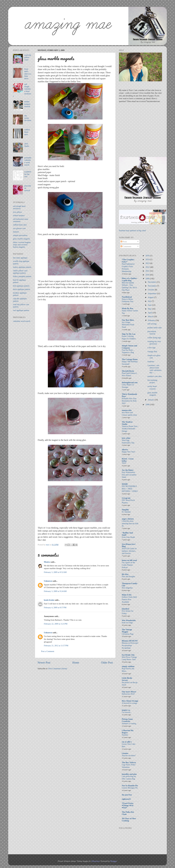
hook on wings (127, 623)
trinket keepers (19, 215)
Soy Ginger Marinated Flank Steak (128, 325)
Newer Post (44, 663)
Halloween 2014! (128, 694)
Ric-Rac (125, 574)
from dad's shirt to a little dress (28, 74)
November (152, 286)
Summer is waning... (130, 724)
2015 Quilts (27, 145)
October (151, 290)
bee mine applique (20, 258)
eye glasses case (19, 228)
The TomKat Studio (127, 423)
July (150, 301)
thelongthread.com (130, 382)
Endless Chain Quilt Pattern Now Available (129, 599)
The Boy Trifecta (129, 762)
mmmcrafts (127, 410)
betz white (126, 438)
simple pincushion (20, 235)
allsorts (125, 450)
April (150, 313)
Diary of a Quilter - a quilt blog (130, 279)
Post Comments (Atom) (58, 669)
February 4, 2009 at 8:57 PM (55, 608)
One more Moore (129, 692)
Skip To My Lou (129, 334)
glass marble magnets (21, 239)
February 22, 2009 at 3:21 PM (56, 624)
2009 (148, 279)
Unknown (48, 581)
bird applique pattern (21, 286)
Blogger (114, 861)
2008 (148, 405)
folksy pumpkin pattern (22, 276)
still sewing (152, 324)
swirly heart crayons (152, 387)
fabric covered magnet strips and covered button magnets (22, 245)
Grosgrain (126, 498)
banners (16, 232)
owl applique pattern (21, 310)
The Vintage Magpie (127, 631)
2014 (148, 259)
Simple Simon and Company (129, 347)
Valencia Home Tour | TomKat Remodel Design (130, 429)
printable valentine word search (28, 161)
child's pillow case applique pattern (20, 272)
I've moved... (127, 712)
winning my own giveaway (154, 343)
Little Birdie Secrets (127, 679)
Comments (126, 246)
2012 (148, 267)
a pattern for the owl (28, 174)
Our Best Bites (128, 320)
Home (76, 663)
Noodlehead (127, 297)
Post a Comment (48, 651)
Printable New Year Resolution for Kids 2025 (129, 401)
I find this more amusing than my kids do (130, 524)
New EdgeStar (127, 588)
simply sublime (128, 666)
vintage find (152, 352)
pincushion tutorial (152, 333)
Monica (47, 562)
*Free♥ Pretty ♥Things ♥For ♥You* (128, 805)
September (152, 293)
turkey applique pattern (22, 267)
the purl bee (127, 795)
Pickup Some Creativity (127, 720)
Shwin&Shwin (128, 371)
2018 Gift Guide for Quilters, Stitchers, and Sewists (129, 551)
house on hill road (129, 560)
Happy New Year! (129, 452)
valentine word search (22, 321)
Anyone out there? (129, 756)
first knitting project (152, 381)
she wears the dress (28, 118)
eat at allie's (127, 742)
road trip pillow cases (28, 57)
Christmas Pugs (128, 634)
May (150, 309)
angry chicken (128, 519)
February (152, 320)
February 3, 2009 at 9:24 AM (55, 591)
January (151, 400)
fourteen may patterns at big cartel (132, 231)
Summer (125, 735)
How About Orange (130, 701)
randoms (151, 362)
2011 (148, 271)
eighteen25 (126, 799)
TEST (124, 463)
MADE (125, 484)
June (150, 305)
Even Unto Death (128, 537)
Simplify (125, 510)
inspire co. (126, 710)
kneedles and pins (129, 774)
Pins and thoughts (128, 576)
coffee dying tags (154, 338)
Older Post (107, 663)
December (152, 282)
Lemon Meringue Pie (130, 788)
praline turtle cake (154, 328)
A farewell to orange (129, 703)
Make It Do (127, 595)
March (151, 316)
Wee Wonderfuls (129, 620)
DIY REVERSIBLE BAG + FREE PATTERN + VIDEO (130, 489)
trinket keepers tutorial (27, 104)
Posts (124, 242)
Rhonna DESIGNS (130, 641)
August (151, 297)
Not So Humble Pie (130, 786)
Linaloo (125, 753)
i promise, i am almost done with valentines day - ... (154, 369)
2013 (148, 263)
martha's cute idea (154, 376)
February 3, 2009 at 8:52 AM (55, 572)
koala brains (49, 600)
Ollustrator (95, 861)
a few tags (151, 348)
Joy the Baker (128, 470)
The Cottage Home (130, 359)
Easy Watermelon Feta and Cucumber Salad (129, 475)
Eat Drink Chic (128, 655)
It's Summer (126, 512)
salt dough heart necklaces (19, 207)
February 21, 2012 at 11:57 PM (56, 646)
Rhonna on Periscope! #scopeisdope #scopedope (130, 645)
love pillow (17, 212)
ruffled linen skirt (27, 132)
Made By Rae (127, 308)
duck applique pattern (22, 289)
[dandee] (126, 609)
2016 (148, 256)
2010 (148, 275)
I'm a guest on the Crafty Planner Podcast (128, 565)
